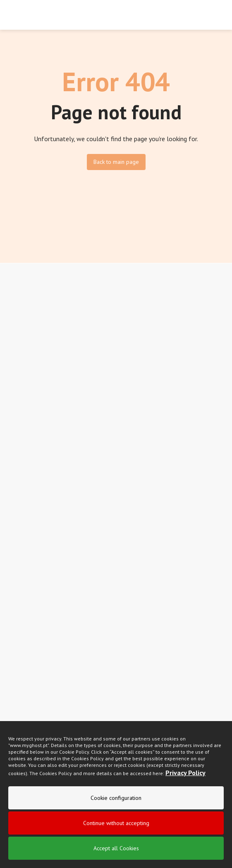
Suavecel (20, 326)
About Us (19, 401)
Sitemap (18, 489)
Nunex (16, 314)
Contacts (19, 451)
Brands (17, 414)
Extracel (18, 376)
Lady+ (16, 338)
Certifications (24, 426)
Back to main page (116, 162)
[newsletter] (219, 554)
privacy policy (101, 578)
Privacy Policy (185, 781)
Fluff (14, 363)
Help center (23, 476)
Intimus (17, 351)
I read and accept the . (65, 579)
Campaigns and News (35, 438)
